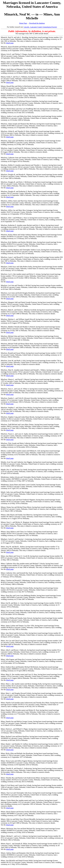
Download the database (37, 23)
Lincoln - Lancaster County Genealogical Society (40, 27)
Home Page (23, 23)
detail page (10, 43)
